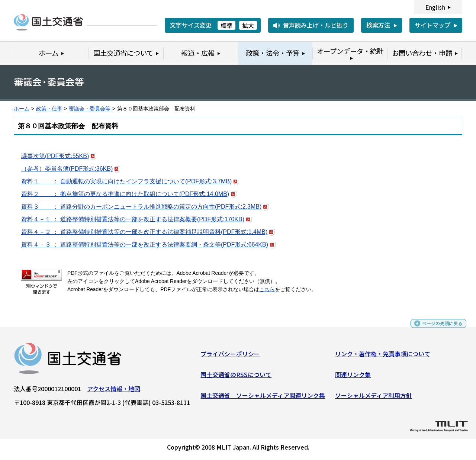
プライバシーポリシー (230, 357)
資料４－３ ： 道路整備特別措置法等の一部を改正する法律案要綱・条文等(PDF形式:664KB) (148, 245)
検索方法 (378, 25)
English (435, 7)
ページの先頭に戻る (436, 330)
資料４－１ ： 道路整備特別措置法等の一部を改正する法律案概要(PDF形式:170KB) (136, 219)
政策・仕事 (49, 109)
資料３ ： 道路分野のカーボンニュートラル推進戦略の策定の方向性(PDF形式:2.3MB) (145, 207)
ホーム (22, 109)
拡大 (248, 25)
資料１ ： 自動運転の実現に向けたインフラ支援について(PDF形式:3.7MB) (130, 181)
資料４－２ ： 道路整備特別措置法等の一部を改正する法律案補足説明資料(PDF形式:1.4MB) (148, 232)
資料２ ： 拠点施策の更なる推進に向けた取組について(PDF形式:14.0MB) (129, 194)
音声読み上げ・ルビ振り (316, 25)
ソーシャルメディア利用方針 (374, 398)
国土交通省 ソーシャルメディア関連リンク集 (263, 398)
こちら (267, 289)
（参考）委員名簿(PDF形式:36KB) (71, 169)
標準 (226, 25)
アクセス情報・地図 (114, 392)
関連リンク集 (353, 377)
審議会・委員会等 (90, 109)
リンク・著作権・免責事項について (383, 357)
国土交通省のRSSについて (236, 377)
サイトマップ (432, 25)
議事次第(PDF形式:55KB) (59, 156)
